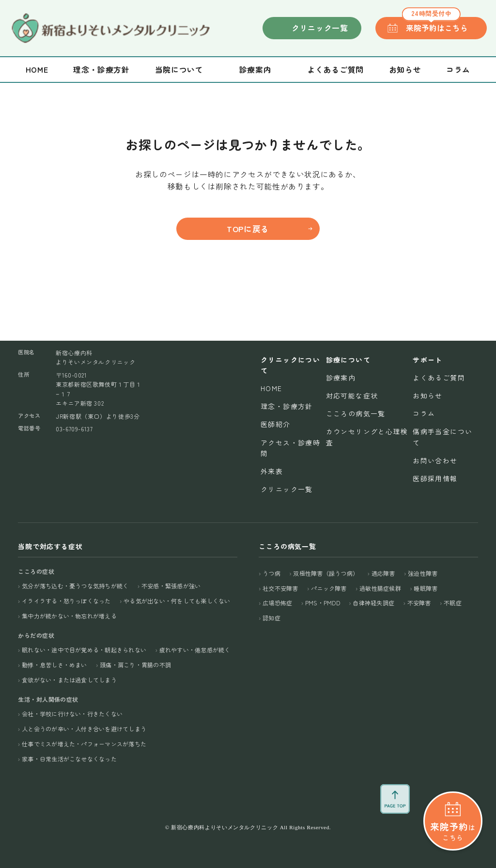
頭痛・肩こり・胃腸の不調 (135, 665)
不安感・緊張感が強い (171, 586)
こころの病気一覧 (356, 413)
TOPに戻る (248, 229)
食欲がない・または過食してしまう (69, 680)
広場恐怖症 (277, 603)
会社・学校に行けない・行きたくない (72, 714)
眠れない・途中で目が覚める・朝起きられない (84, 650)
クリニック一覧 (320, 28)
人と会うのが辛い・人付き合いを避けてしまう (84, 729)
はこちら (453, 797)
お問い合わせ (435, 460)
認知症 (271, 618)
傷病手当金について (442, 437)
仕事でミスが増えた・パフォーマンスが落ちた (84, 744)
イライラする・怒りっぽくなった (66, 601)
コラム (458, 70)
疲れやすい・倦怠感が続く (195, 650)
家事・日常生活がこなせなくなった (69, 759)
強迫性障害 (423, 573)
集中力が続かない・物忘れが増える (69, 616)
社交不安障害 (280, 588)
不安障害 (419, 603)
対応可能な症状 (352, 395)
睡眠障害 (426, 588)
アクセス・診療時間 (290, 448)
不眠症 (453, 603)
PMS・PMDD (323, 603)
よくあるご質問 (335, 70)
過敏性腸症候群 (380, 588)
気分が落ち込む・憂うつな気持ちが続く (75, 586)
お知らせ (405, 70)
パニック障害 (329, 588)
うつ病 (271, 573)
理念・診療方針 (101, 70)
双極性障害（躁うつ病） (326, 573)
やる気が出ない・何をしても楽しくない (177, 601)
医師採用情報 (435, 478)
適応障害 (383, 573)
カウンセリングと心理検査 (367, 437)
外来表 (272, 471)
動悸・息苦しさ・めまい (54, 665)
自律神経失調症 (373, 603)
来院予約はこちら (435, 25)
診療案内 (341, 378)
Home (37, 70)
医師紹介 (276, 424)
